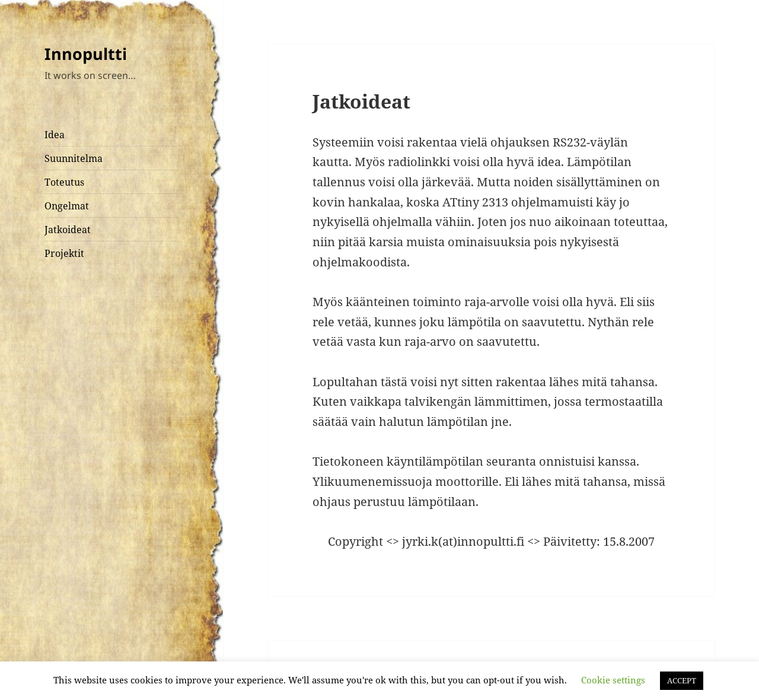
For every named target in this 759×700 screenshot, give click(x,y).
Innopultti (86, 54)
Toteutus (64, 182)
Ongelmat (67, 206)
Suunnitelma (74, 158)
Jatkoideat (68, 230)
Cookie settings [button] (613, 680)
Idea (55, 135)
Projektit (64, 253)
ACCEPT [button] (682, 680)
